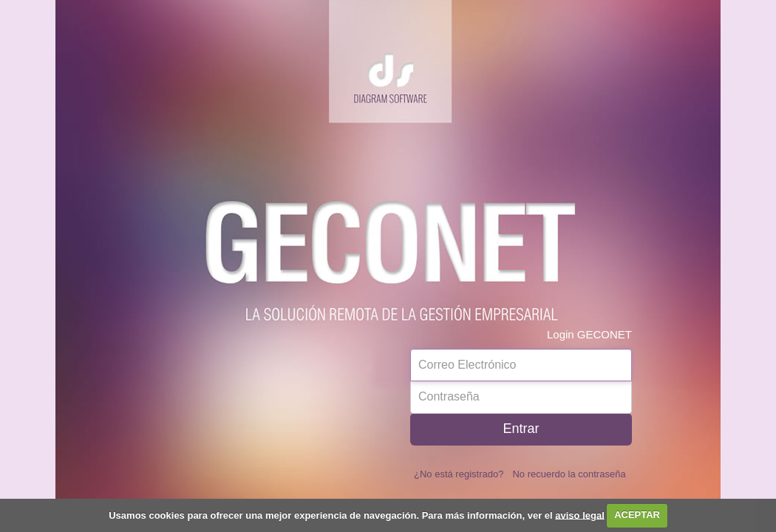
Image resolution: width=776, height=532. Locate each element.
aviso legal (579, 515)
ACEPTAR (637, 515)
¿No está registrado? (459, 474)
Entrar (521, 429)
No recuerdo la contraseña (569, 474)
